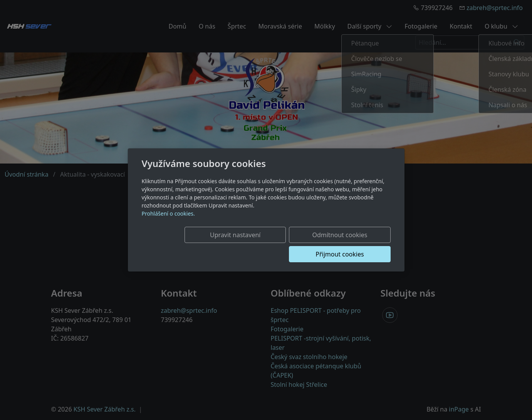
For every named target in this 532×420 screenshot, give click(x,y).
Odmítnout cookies (276, 245)
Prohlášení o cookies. (168, 223)
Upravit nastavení (199, 245)
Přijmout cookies (353, 245)
